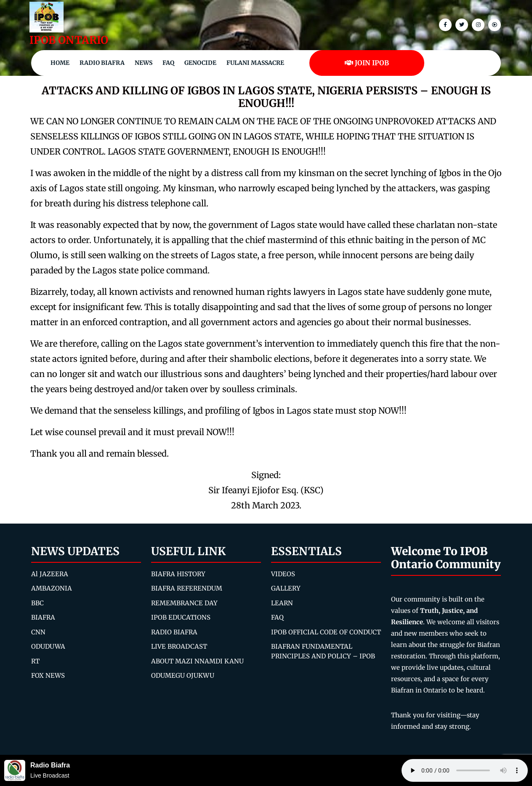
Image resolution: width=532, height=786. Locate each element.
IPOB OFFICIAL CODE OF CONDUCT (326, 632)
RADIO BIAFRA (174, 632)
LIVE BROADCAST (179, 646)
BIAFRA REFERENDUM (187, 588)
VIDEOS (283, 574)
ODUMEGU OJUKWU (183, 675)
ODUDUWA (48, 646)
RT (35, 661)
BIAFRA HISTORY (178, 574)
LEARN (282, 603)
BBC (37, 603)
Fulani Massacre (255, 63)
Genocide (200, 63)
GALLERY (286, 588)
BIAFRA (43, 617)
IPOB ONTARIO (69, 40)
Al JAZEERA (50, 574)
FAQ (168, 63)
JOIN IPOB (367, 63)
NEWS (144, 63)
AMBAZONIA (52, 588)
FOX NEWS (48, 675)
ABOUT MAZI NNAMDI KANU (197, 661)
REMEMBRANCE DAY (184, 603)
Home (60, 63)
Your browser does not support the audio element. (465, 770)
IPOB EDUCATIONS (181, 617)
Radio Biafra (102, 63)
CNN (38, 632)
